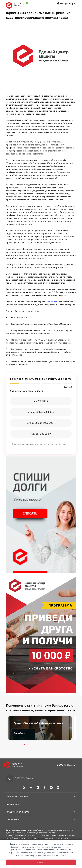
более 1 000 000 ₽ (41, 434)
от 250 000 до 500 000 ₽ (41, 412)
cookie (67, 850)
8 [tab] (46, 745)
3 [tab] (30, 745)
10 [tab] (52, 745)
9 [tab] (49, 745)
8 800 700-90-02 (66, 765)
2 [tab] (27, 745)
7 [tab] (43, 745)
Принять (41, 862)
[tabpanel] (40, 728)
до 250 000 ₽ (41, 401)
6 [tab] (39, 745)
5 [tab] (36, 745)
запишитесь (52, 302)
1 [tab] (24, 745)
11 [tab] (55, 745)
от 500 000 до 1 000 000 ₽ (41, 423)
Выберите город (66, 4)
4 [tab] (33, 745)
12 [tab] (58, 745)
